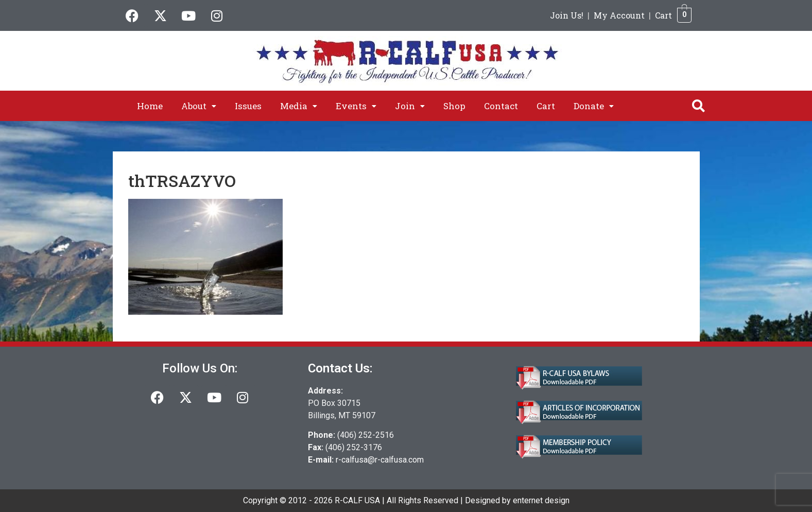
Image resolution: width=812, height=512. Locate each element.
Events (356, 106)
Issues (248, 106)
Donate (594, 106)
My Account (619, 15)
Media (299, 106)
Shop (454, 106)
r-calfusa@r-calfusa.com (380, 460)
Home (150, 106)
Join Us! (567, 15)
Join (410, 106)
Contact (501, 106)
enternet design (541, 500)
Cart (663, 15)
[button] (199, 106)
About (199, 106)
